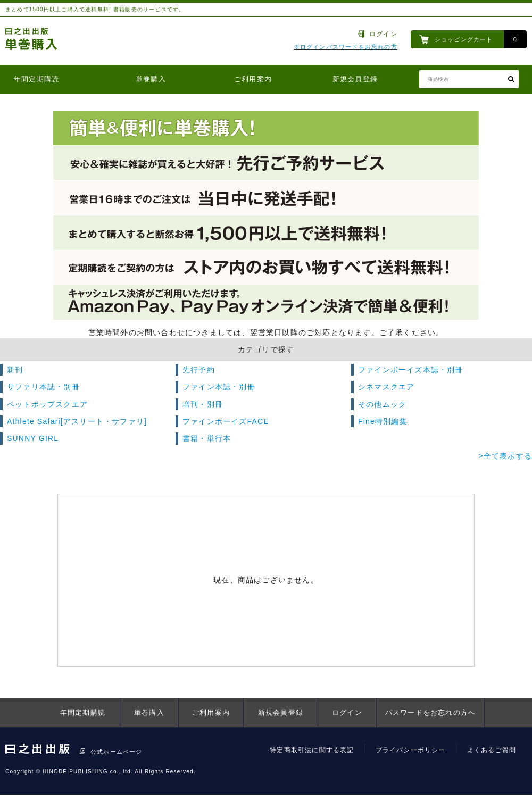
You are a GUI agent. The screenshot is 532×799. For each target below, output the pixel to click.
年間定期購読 (36, 79)
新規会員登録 (355, 79)
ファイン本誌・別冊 (219, 387)
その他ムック (382, 404)
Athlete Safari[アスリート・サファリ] (77, 421)
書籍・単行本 (207, 438)
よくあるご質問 (492, 750)
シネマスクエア (386, 387)
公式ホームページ (117, 752)
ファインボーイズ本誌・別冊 (411, 370)
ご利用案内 (253, 79)
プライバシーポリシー (411, 750)
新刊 (15, 370)
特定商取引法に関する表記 (312, 750)
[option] (266, 215)
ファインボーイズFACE (226, 421)
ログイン (383, 34)
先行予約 (199, 370)
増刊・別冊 (203, 404)
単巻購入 (151, 79)
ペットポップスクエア (47, 404)
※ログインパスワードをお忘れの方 (346, 47)
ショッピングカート (464, 39)
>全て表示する (505, 456)
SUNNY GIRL (33, 438)
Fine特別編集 (383, 421)
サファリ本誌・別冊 (43, 387)
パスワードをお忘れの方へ (430, 713)
